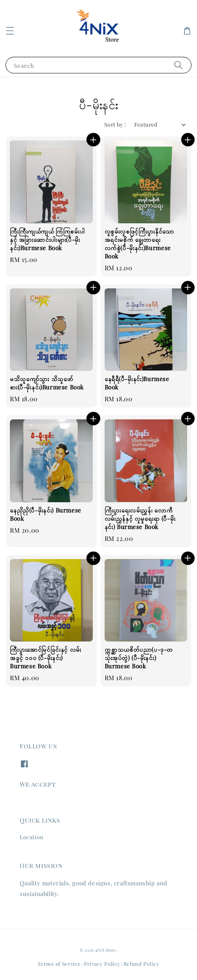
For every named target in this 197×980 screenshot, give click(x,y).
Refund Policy (142, 964)
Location (32, 837)
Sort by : (115, 124)
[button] (10, 31)
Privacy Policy (102, 964)
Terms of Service (59, 964)
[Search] (178, 65)
